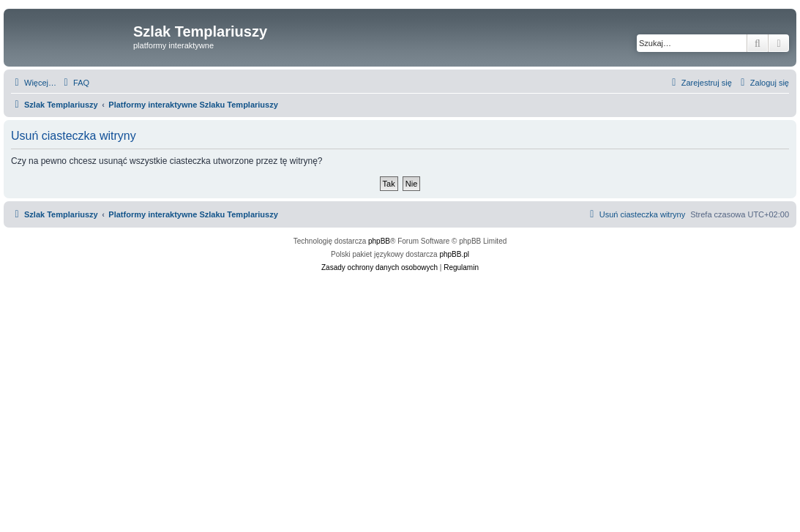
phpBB (379, 241)
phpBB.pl (454, 254)
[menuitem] (75, 83)
